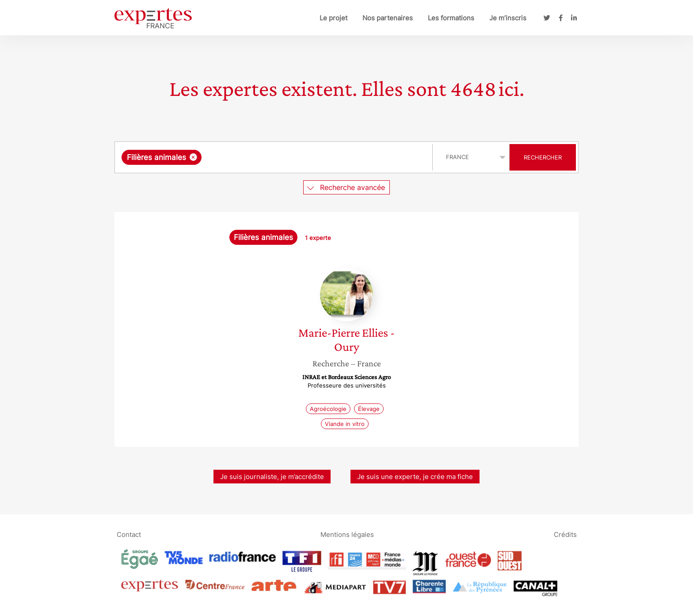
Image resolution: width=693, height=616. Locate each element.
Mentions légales (347, 534)
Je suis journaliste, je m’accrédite (272, 477)
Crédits (565, 534)
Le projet (333, 18)
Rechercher (543, 157)
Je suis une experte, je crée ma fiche (415, 477)
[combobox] (275, 157)
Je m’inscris (508, 18)
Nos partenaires (388, 18)
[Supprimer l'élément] (193, 157)
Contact (129, 534)
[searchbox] (295, 157)
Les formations (451, 18)
